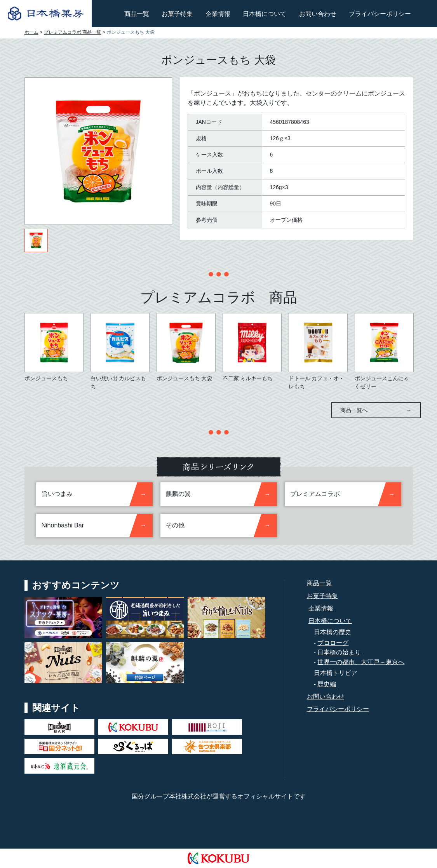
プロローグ (333, 643)
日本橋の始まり (339, 652)
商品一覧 (137, 14)
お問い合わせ (318, 14)
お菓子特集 (177, 14)
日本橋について (265, 14)
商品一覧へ (376, 410)
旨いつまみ (57, 494)
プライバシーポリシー (380, 14)
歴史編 (327, 684)
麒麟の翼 (178, 494)
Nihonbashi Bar (63, 525)
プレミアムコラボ (315, 494)
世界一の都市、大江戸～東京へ (361, 662)
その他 (175, 525)
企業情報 (218, 14)
